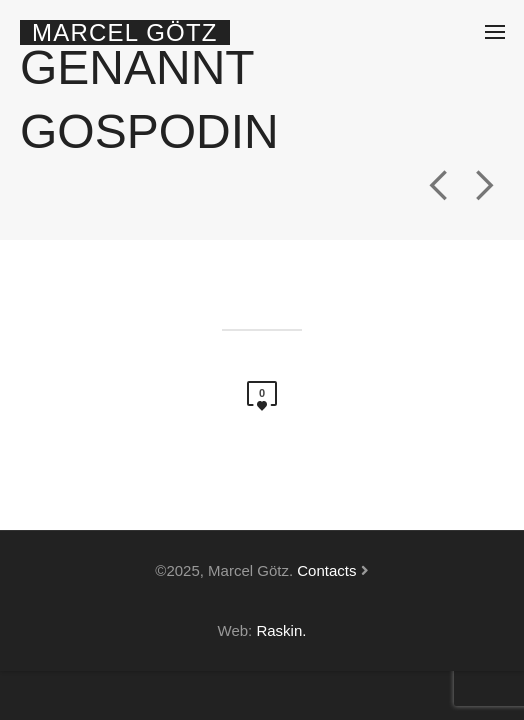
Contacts (326, 570)
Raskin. (281, 630)
